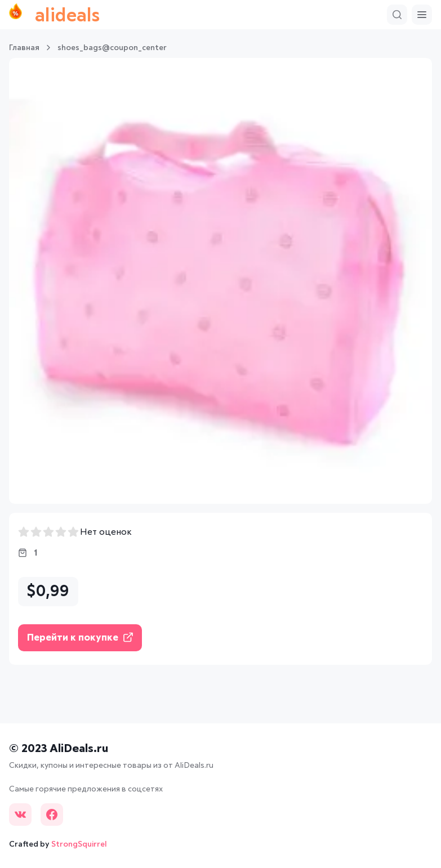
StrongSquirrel (79, 844)
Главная (24, 48)
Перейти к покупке (80, 637)
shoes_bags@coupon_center (112, 48)
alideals (54, 15)
